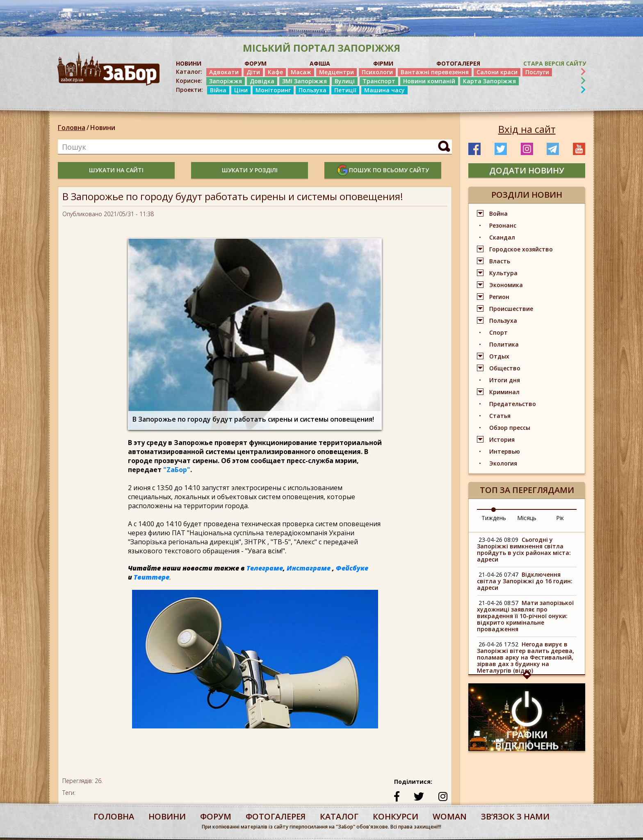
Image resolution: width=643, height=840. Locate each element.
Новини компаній (429, 81)
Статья (500, 416)
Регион (499, 297)
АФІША (320, 63)
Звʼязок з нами (515, 816)
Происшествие (511, 309)
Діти (253, 72)
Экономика (506, 285)
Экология (503, 463)
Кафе (275, 72)
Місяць (527, 518)
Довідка (262, 81)
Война (498, 213)
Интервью (505, 451)
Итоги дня (505, 380)
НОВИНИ (189, 63)
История (502, 439)
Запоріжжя (226, 81)
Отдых (499, 356)
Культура (503, 273)
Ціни (241, 90)
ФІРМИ (383, 63)
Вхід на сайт (527, 129)
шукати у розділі (250, 170)
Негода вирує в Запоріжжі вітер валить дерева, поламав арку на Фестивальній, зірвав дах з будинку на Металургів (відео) (526, 657)
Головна (72, 128)
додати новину (527, 170)
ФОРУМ (255, 63)
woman (450, 816)
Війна (218, 90)
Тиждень (494, 518)
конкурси (396, 816)
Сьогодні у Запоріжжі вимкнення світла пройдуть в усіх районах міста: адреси (524, 549)
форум (216, 816)
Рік (560, 518)
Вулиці (345, 81)
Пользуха (312, 90)
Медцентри (336, 72)
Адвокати (224, 72)
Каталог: (189, 72)
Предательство (513, 404)
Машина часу (384, 90)
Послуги (537, 72)
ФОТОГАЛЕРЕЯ (458, 63)
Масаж (301, 72)
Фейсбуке (352, 568)
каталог (339, 816)
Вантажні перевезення (435, 72)
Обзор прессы (510, 428)
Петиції (345, 90)
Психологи (377, 72)
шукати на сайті (116, 170)
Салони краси (497, 72)
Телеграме (265, 568)
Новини (103, 128)
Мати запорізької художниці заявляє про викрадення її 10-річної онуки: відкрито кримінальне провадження (525, 616)
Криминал (504, 392)
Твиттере (152, 577)
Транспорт (379, 81)
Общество (505, 368)
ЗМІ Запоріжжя (304, 81)
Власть (500, 261)
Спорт (498, 332)
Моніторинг (273, 90)
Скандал (502, 237)
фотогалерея (276, 816)
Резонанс (503, 225)
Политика (504, 344)
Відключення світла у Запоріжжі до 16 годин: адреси (525, 581)
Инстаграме (309, 568)
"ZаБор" (177, 470)
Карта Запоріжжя (489, 81)
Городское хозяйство (521, 249)
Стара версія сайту (555, 63)
